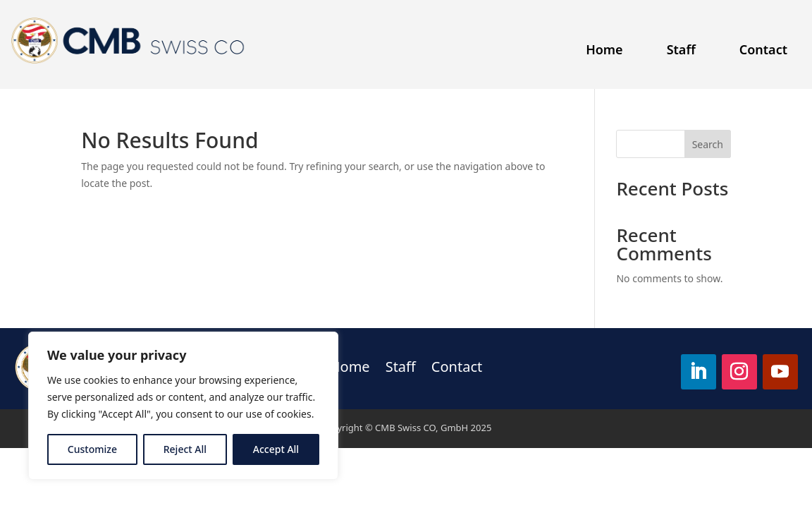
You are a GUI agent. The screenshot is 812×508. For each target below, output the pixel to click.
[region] (183, 406)
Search (708, 144)
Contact (763, 49)
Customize (92, 449)
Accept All (276, 449)
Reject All (185, 449)
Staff (681, 49)
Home (604, 49)
